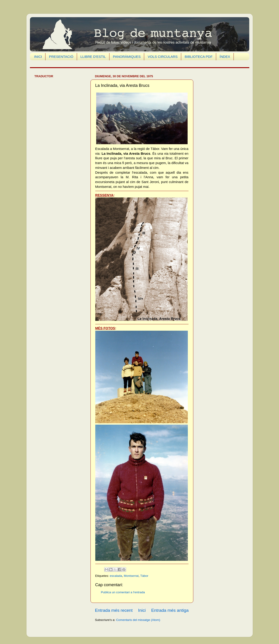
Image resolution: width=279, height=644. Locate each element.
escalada (116, 576)
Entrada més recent (114, 610)
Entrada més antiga (170, 610)
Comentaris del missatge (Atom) (138, 620)
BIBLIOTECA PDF (199, 57)
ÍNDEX (225, 57)
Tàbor (144, 576)
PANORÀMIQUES (127, 57)
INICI (38, 57)
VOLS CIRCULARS (163, 57)
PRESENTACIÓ (61, 57)
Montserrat (131, 576)
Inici (142, 610)
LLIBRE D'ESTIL (93, 57)
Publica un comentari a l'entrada (123, 592)
